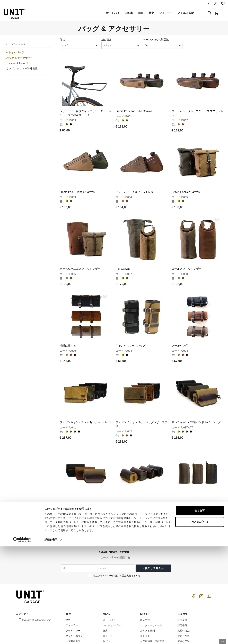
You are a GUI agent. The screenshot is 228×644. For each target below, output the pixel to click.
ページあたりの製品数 (156, 39)
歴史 (151, 13)
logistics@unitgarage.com (37, 588)
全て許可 (200, 608)
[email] (117, 536)
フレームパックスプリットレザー (136, 181)
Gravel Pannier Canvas (186, 181)
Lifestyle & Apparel (17, 63)
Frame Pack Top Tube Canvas (134, 106)
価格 (62, 39)
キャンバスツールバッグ (130, 324)
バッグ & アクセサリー (20, 58)
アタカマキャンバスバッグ (132, 471)
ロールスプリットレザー (187, 253)
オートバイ (113, 13)
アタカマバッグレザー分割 (188, 471)
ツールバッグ (180, 324)
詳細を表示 (51, 637)
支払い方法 (184, 599)
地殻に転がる (68, 324)
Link (137, 544)
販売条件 (182, 588)
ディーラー (166, 13)
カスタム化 (200, 619)
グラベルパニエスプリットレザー (80, 253)
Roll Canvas (123, 253)
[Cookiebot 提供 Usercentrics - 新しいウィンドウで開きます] (22, 637)
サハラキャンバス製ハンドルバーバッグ (196, 396)
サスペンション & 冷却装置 (22, 68)
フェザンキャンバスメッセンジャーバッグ (85, 396)
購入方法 (145, 588)
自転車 (129, 13)
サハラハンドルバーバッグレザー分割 (83, 471)
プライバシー (73, 599)
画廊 (141, 13)
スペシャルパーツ (14, 52)
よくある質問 (186, 13)
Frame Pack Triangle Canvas (77, 181)
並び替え (107, 39)
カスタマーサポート (151, 593)
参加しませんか (153, 536)
